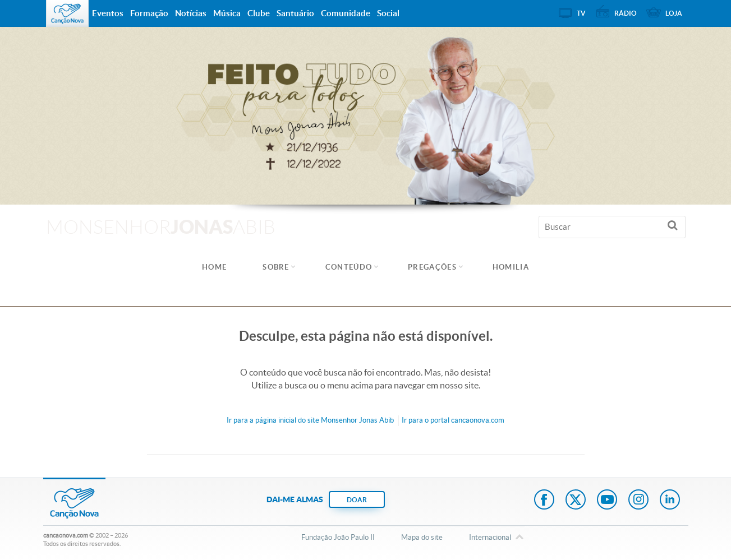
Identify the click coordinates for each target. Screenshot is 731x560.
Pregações (432, 267)
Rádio (626, 13)
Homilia (511, 267)
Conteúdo (349, 267)
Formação (149, 13)
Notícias (191, 13)
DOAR (357, 500)
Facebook (544, 501)
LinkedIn (670, 501)
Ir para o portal (453, 420)
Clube (259, 13)
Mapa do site (422, 537)
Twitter (576, 501)
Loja (674, 13)
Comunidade (346, 13)
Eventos (108, 13)
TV (581, 13)
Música (227, 13)
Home (214, 267)
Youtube (607, 501)
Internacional (490, 538)
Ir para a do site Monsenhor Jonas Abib (310, 420)
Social (388, 13)
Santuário (295, 13)
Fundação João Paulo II (338, 537)
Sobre (276, 267)
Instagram (638, 501)
